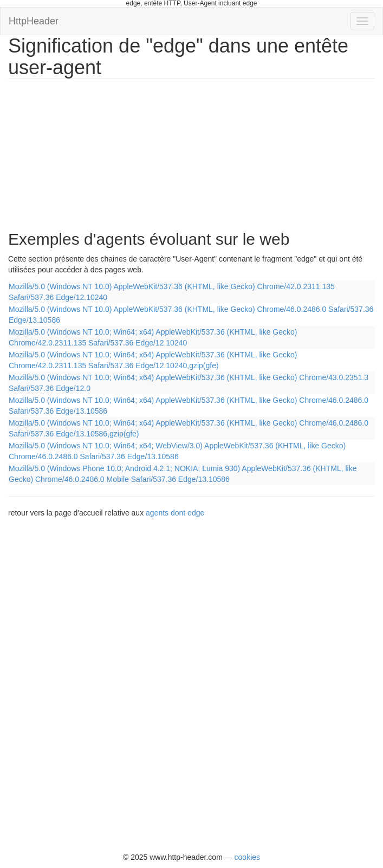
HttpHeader (34, 21)
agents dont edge (175, 513)
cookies (247, 857)
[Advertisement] (89, 149)
